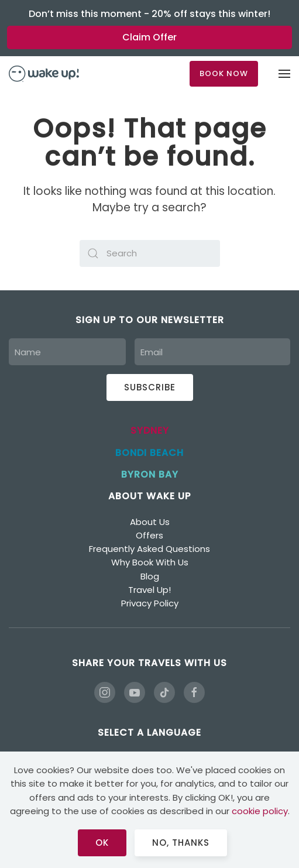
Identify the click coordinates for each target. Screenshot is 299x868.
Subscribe (150, 387)
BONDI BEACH (149, 453)
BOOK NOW (224, 73)
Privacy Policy (150, 603)
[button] (284, 74)
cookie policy (260, 811)
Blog (150, 576)
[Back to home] (44, 74)
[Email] (212, 352)
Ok (102, 843)
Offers (149, 535)
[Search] (150, 253)
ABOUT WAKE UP (149, 496)
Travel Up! (149, 590)
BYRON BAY (150, 474)
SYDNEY (150, 430)
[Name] (67, 352)
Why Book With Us (150, 562)
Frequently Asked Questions (149, 549)
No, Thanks (181, 843)
